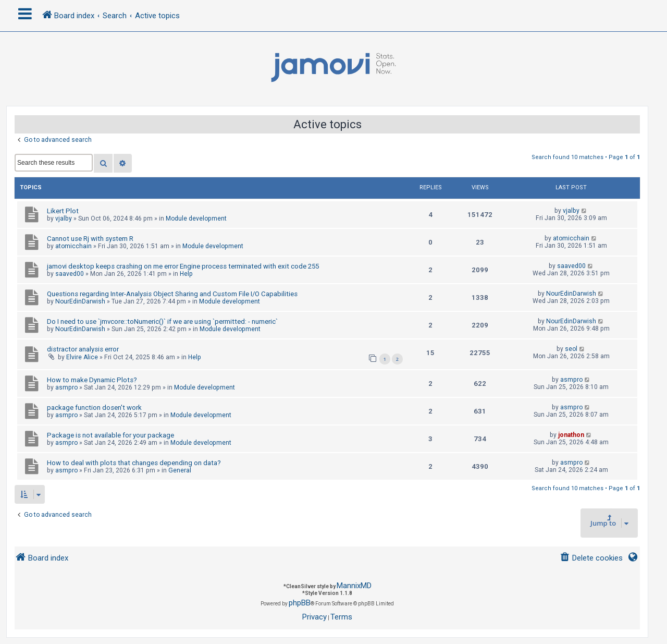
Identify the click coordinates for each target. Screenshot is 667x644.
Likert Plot (63, 211)
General (180, 470)
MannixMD (354, 586)
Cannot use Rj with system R (90, 239)
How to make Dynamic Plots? (92, 380)
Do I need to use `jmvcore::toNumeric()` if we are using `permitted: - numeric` (162, 321)
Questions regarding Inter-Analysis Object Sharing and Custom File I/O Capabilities (172, 294)
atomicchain (73, 246)
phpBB (300, 603)
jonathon (571, 435)
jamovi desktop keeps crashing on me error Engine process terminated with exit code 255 (183, 266)
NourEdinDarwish (80, 301)
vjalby (64, 218)
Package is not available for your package (110, 435)
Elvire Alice (82, 357)
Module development (196, 218)
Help (186, 274)
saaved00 (70, 274)
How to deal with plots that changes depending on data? (134, 463)
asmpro (66, 387)
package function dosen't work (94, 408)
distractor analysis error (83, 349)
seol (571, 349)
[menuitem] (591, 558)
